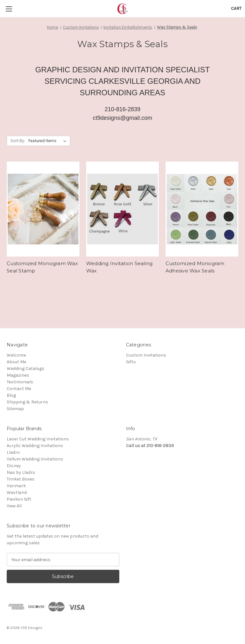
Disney (14, 466)
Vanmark (16, 486)
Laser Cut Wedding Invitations (38, 439)
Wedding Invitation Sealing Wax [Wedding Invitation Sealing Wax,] (119, 267)
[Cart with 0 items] (236, 8)
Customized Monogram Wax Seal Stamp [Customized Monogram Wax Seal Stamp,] (42, 267)
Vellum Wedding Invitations (35, 459)
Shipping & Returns (27, 402)
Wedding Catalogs (26, 369)
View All (14, 506)
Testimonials (20, 382)
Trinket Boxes (21, 479)
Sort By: (18, 141)
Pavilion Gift (19, 499)
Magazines (18, 375)
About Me (16, 362)
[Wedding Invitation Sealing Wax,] (122, 209)
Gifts (131, 362)
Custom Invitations (146, 355)
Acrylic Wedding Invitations (35, 446)
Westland (17, 492)
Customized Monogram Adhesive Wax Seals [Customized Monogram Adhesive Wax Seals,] (195, 267)
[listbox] (49, 141)
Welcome (16, 355)
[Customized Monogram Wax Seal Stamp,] (43, 209)
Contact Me (19, 389)
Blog (11, 395)
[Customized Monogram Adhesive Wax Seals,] (202, 209)
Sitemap (15, 409)
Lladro (13, 452)
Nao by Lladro (21, 472)
